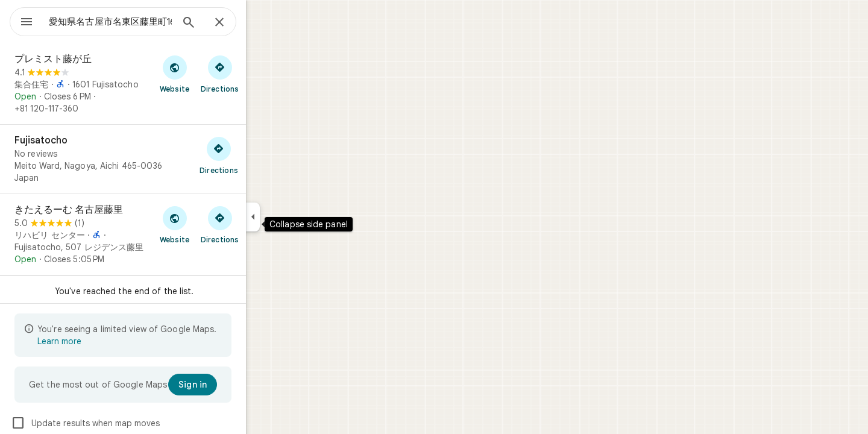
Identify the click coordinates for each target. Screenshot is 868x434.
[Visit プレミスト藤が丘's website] (218, 74)
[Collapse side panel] (296, 217)
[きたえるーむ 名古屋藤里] (166, 234)
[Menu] (22, 20)
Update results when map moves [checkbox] (129, 423)
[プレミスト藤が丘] (166, 84)
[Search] (232, 24)
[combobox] (142, 22)
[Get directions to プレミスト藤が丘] (263, 74)
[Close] (263, 23)
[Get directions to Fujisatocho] (262, 155)
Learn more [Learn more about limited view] (103, 341)
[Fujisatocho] (166, 159)
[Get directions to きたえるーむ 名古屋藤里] (263, 224)
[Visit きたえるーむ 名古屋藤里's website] (218, 224)
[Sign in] (236, 385)
